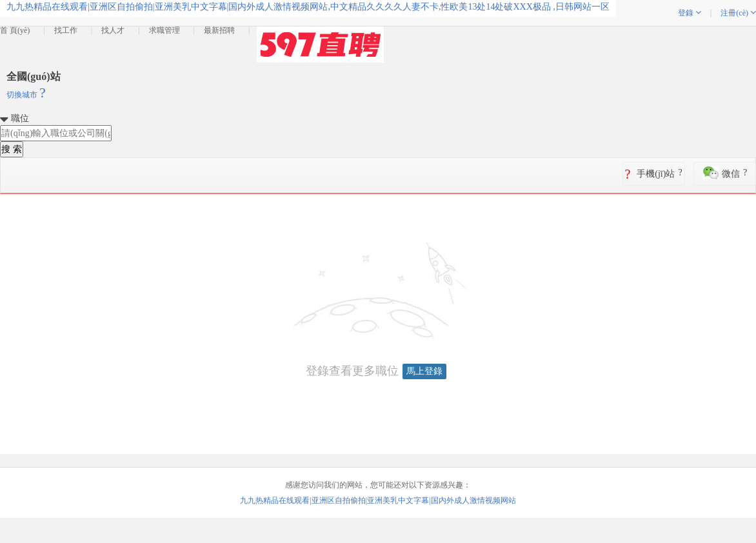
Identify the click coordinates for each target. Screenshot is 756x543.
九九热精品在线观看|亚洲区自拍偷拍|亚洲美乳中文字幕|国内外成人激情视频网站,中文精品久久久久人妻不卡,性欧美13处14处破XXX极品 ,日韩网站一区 (308, 7)
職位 (20, 118)
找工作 (66, 30)
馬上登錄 (424, 371)
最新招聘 (219, 30)
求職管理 (164, 30)
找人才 (113, 30)
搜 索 (12, 149)
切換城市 (26, 95)
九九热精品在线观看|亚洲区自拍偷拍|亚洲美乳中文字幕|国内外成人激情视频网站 (378, 500)
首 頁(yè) (15, 30)
